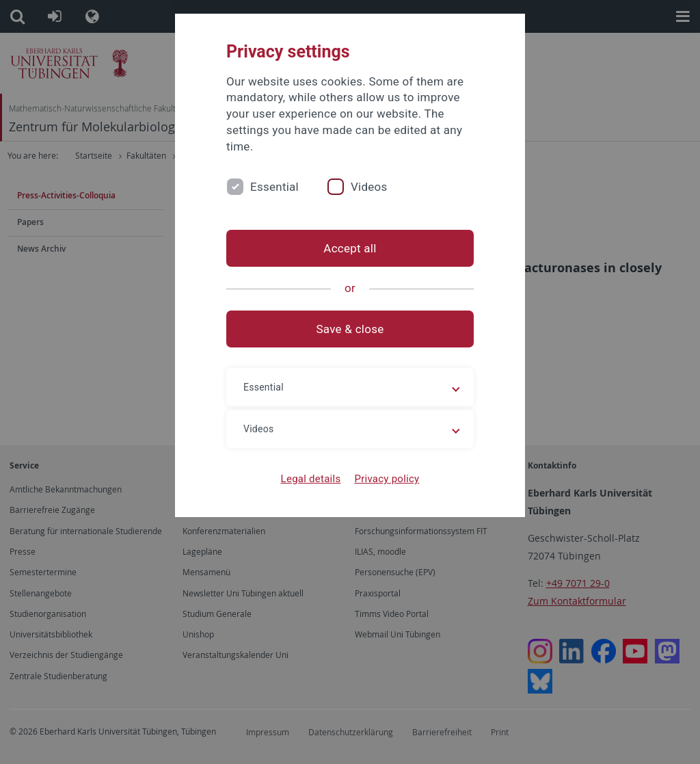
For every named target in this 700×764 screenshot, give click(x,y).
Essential (274, 187)
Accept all (350, 248)
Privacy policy (387, 479)
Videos (369, 187)
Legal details (311, 479)
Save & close (350, 329)
